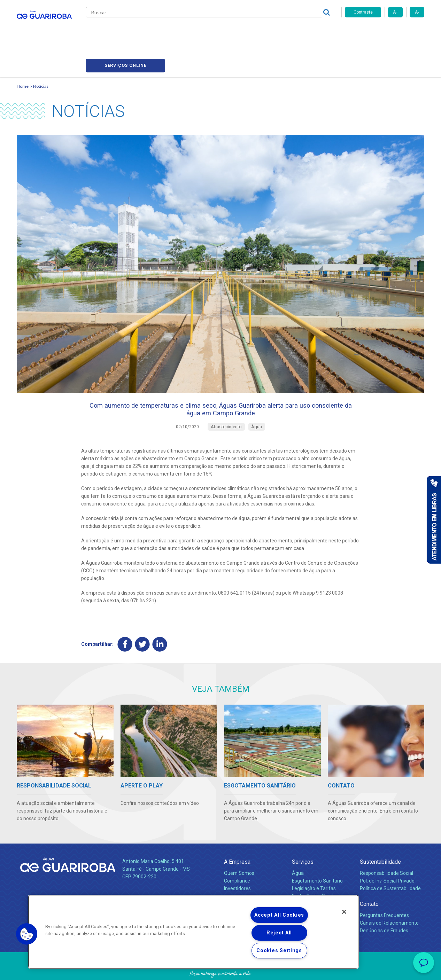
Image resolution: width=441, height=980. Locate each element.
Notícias (217, 31)
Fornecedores (285, 31)
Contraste (363, 12)
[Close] (344, 912)
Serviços (303, 837)
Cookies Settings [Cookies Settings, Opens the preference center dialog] (279, 951)
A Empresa (237, 837)
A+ (396, 12)
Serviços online (385, 32)
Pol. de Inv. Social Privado (387, 856)
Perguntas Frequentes (384, 891)
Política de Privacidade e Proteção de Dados (220, 970)
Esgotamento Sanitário (317, 856)
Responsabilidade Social (386, 849)
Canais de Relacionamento (389, 899)
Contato (369, 880)
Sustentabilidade (380, 837)
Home (23, 54)
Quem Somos (239, 849)
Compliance (237, 856)
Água (298, 849)
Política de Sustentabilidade (390, 864)
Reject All (279, 933)
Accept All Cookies (279, 915)
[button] (27, 934)
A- (417, 12)
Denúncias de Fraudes (384, 906)
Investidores (237, 864)
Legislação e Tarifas (314, 864)
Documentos (306, 879)
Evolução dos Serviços (316, 872)
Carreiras (248, 31)
